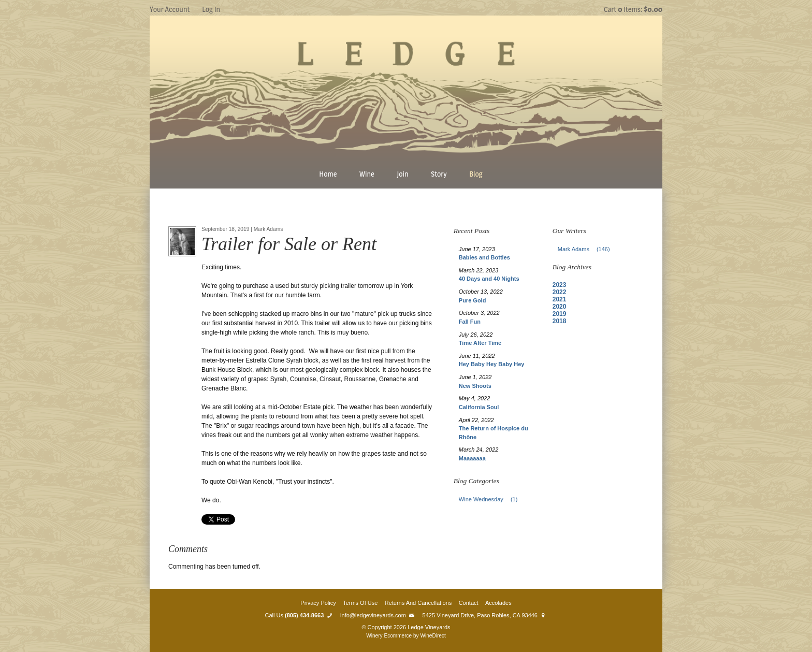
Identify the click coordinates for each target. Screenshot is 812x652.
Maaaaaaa (472, 458)
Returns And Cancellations (418, 603)
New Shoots (475, 386)
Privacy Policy (318, 603)
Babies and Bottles (484, 257)
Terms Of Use (360, 603)
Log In (211, 9)
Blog (476, 174)
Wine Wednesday (491, 499)
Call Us (299, 615)
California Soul (479, 407)
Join (402, 174)
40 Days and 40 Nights (489, 279)
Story (439, 174)
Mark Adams (587, 249)
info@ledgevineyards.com (378, 615)
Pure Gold (473, 300)
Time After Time (480, 343)
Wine (367, 174)
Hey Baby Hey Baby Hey (492, 364)
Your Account (170, 9)
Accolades (498, 603)
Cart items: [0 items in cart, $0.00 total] (633, 9)
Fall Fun (470, 322)
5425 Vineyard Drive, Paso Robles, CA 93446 (485, 615)
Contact (469, 603)
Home (328, 174)
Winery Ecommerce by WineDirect (406, 636)
